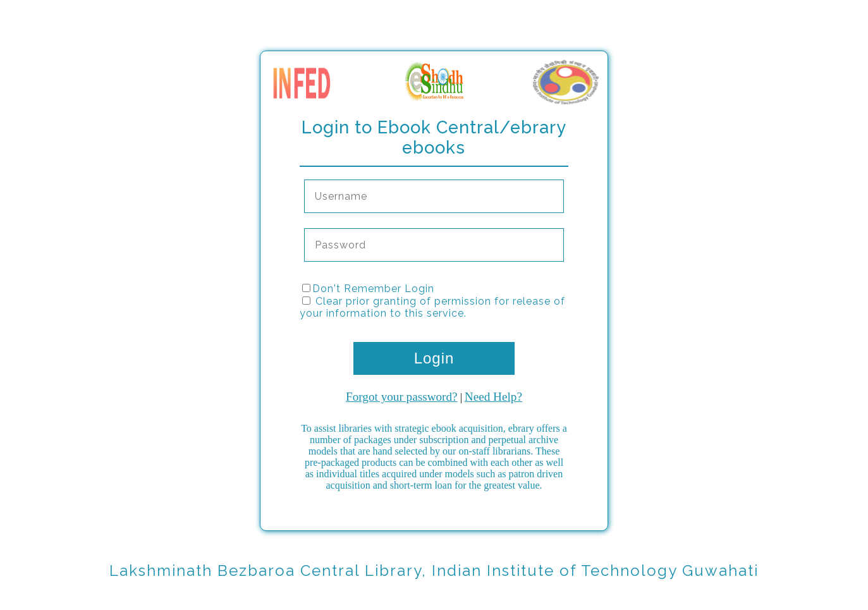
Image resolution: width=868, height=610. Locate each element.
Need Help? (493, 397)
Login (434, 358)
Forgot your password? (402, 397)
